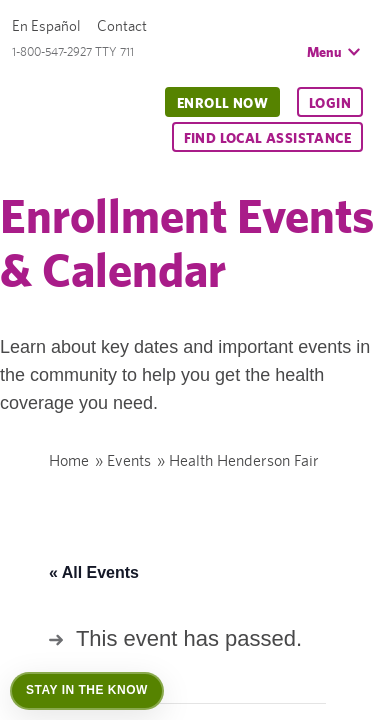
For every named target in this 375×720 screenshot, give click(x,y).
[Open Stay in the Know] (87, 691)
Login (330, 103)
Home (69, 460)
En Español (46, 25)
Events (129, 460)
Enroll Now (222, 103)
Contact (122, 25)
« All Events (94, 572)
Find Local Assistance (267, 138)
